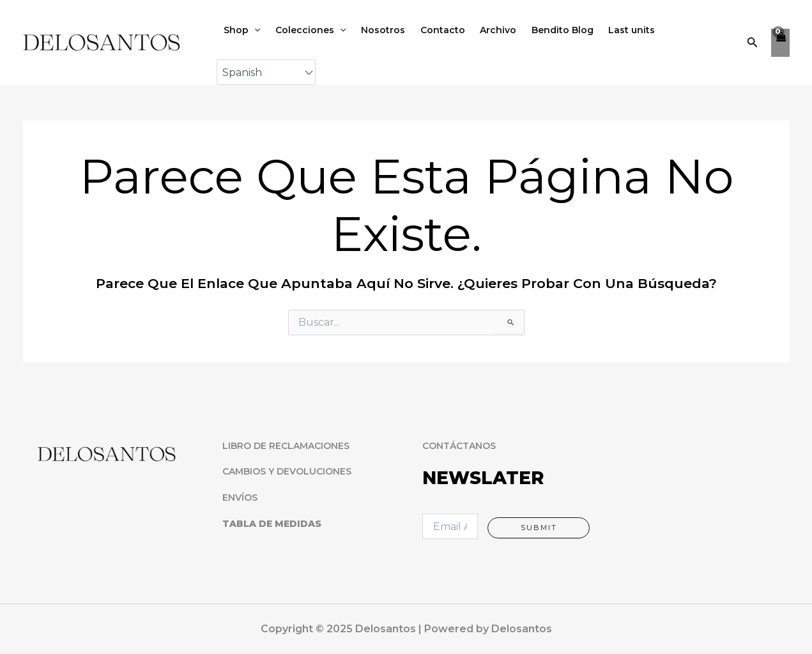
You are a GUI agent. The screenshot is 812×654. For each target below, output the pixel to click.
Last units (609, 31)
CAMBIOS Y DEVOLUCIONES (287, 472)
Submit (539, 528)
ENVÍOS (240, 498)
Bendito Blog (543, 31)
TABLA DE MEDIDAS (272, 524)
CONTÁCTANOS (459, 446)
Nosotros (374, 31)
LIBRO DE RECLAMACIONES (286, 446)
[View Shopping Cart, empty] (780, 44)
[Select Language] (266, 75)
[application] (253, 31)
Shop (241, 31)
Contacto (430, 31)
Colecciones (305, 31)
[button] (753, 44)
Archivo (482, 31)
